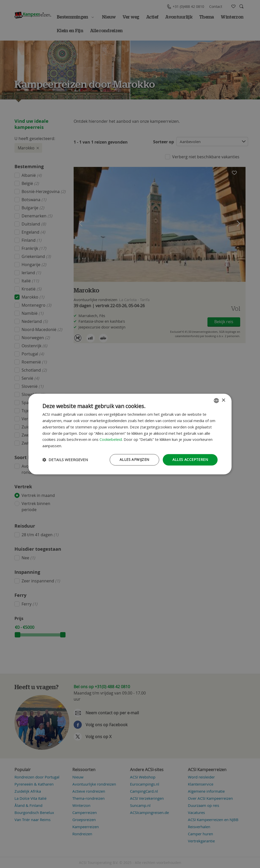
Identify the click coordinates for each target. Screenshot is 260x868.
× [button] (223, 400)
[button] (65, 460)
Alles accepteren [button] (190, 459)
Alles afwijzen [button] (134, 459)
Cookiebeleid (111, 440)
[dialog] (130, 434)
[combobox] (216, 401)
